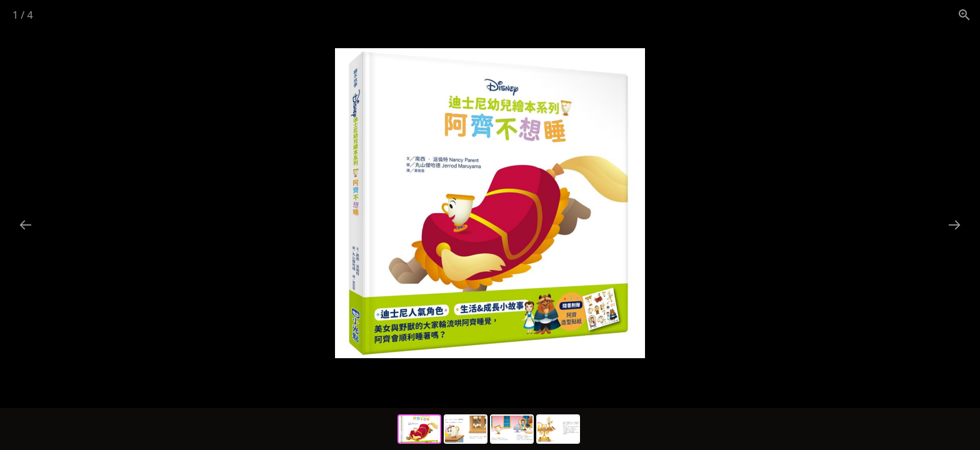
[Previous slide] (26, 225)
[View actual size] (964, 15)
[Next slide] (954, 225)
